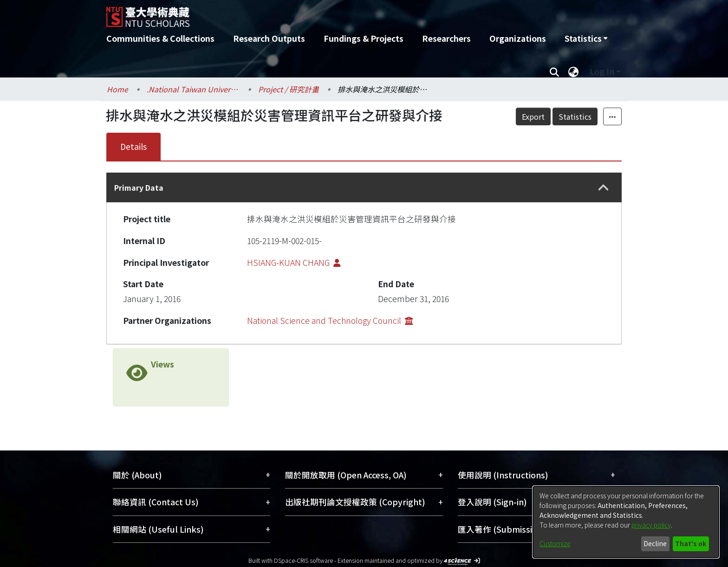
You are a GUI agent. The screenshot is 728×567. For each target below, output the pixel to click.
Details (133, 146)
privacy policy (651, 525)
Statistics (575, 116)
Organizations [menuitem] (518, 38)
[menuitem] (586, 39)
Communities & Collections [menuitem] (160, 38)
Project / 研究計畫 (289, 89)
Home (117, 89)
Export (533, 116)
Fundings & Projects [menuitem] (364, 38)
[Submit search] (554, 71)
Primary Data (139, 187)
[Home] (314, 13)
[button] (604, 188)
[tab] (364, 187)
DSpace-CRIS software (303, 560)
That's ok (691, 543)
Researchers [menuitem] (446, 38)
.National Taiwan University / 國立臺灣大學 (193, 89)
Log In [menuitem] (602, 71)
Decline (655, 543)
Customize (555, 543)
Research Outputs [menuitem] (269, 38)
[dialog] (626, 522)
